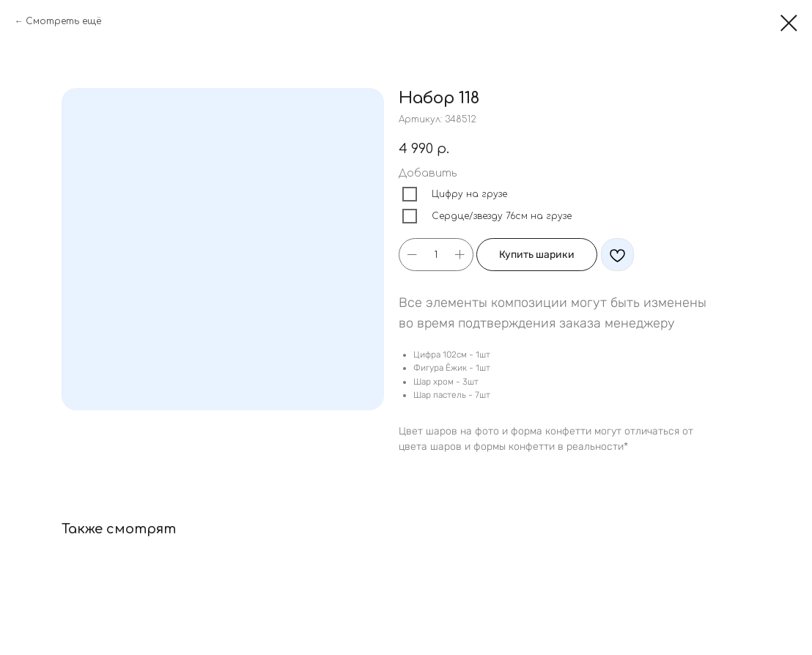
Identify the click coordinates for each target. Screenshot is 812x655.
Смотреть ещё (63, 21)
